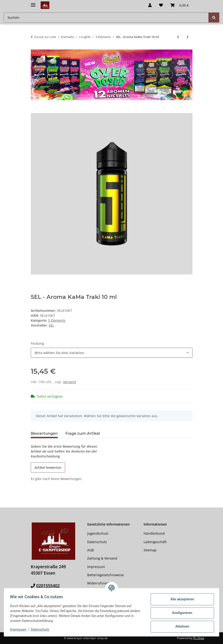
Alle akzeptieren (181, 599)
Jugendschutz (98, 533)
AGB (90, 550)
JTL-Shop (199, 638)
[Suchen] (214, 17)
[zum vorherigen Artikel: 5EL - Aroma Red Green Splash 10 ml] (178, 37)
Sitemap (150, 550)
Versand (69, 382)
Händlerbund (154, 533)
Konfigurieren (181, 613)
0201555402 (48, 586)
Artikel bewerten (48, 467)
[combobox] (112, 353)
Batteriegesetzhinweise (106, 575)
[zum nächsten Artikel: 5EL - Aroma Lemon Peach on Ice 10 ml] (188, 37)
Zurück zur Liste (45, 37)
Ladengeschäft (155, 542)
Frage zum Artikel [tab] (83, 433)
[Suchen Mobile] (106, 17)
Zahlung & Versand (102, 558)
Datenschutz (42, 629)
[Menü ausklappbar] (33, 3)
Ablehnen (181, 626)
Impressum (20, 629)
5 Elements (57, 320)
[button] (150, 5)
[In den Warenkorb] (35, 111)
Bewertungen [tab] (44, 433)
